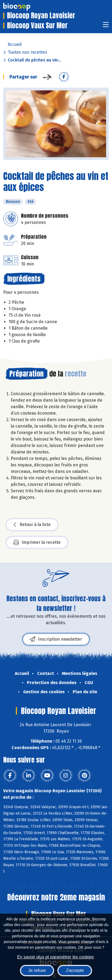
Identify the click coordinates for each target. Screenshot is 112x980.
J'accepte (75, 970)
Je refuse (37, 970)
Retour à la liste (32, 525)
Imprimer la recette (37, 542)
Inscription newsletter (56, 639)
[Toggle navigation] (106, 26)
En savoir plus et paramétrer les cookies (56, 957)
